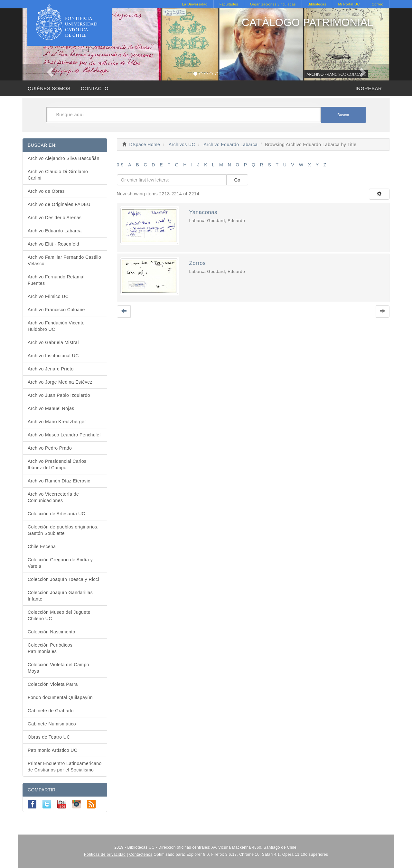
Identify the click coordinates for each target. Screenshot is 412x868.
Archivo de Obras (46, 191)
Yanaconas (203, 212)
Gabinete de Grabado (51, 711)
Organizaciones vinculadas (273, 4)
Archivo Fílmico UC (48, 296)
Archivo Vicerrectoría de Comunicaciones (53, 497)
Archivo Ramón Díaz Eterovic (59, 481)
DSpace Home (145, 145)
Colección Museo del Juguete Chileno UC (59, 615)
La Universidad (195, 4)
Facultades (229, 4)
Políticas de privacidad (105, 854)
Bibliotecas (317, 4)
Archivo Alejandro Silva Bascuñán (64, 158)
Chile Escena (42, 546)
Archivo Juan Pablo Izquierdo (59, 395)
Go (237, 180)
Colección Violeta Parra (53, 684)
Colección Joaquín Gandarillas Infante (60, 596)
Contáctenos (141, 854)
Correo (378, 4)
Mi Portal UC (349, 4)
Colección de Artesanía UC (56, 514)
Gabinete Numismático (52, 724)
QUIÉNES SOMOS (49, 88)
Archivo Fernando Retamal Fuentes (56, 280)
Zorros (197, 263)
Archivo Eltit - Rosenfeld (53, 244)
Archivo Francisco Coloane (56, 310)
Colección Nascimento (51, 632)
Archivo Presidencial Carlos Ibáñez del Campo (57, 464)
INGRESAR (369, 88)
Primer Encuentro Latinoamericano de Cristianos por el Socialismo (65, 767)
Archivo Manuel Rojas (51, 408)
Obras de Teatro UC (49, 737)
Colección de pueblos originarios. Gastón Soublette (63, 530)
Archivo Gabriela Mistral (53, 342)
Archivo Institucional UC (53, 356)
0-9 (120, 165)
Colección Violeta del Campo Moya (58, 668)
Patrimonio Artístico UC (52, 750)
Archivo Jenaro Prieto (51, 369)
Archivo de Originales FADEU (59, 204)
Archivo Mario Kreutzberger (57, 422)
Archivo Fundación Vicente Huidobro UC (56, 326)
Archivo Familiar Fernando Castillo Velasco (64, 260)
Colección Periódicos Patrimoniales (50, 648)
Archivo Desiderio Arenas (55, 218)
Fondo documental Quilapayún (60, 697)
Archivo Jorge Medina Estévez (60, 382)
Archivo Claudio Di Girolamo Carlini (58, 175)
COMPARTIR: (42, 790)
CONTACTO (95, 88)
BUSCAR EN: (42, 145)
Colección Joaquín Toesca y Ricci (63, 579)
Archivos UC (182, 145)
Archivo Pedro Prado (50, 448)
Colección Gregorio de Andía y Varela (60, 563)
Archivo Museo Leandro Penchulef (64, 435)
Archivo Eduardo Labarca (231, 145)
